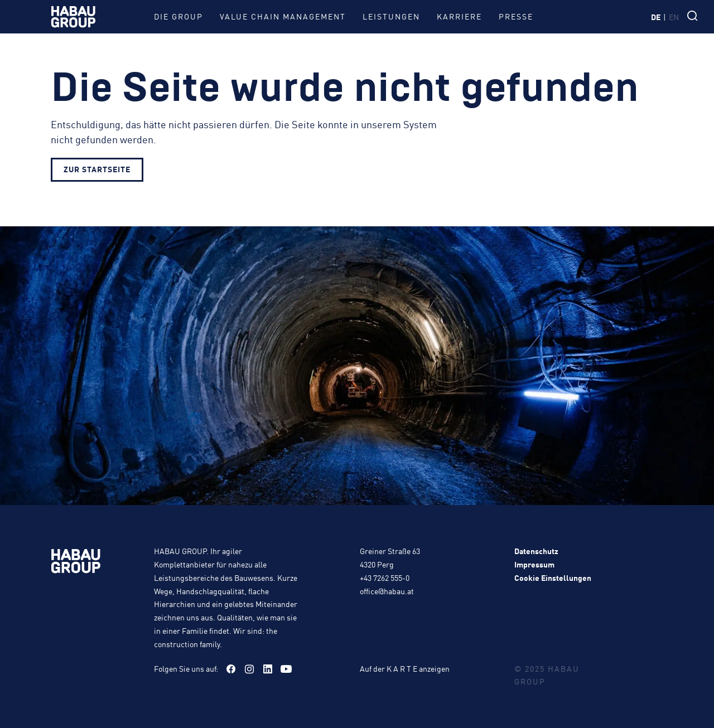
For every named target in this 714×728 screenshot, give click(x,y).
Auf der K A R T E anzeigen (405, 668)
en (674, 17)
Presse (516, 16)
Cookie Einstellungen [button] (553, 577)
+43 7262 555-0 (385, 577)
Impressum (534, 564)
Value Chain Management (283, 16)
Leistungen (391, 16)
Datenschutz (536, 551)
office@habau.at (387, 591)
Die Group (178, 16)
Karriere (459, 16)
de (656, 17)
